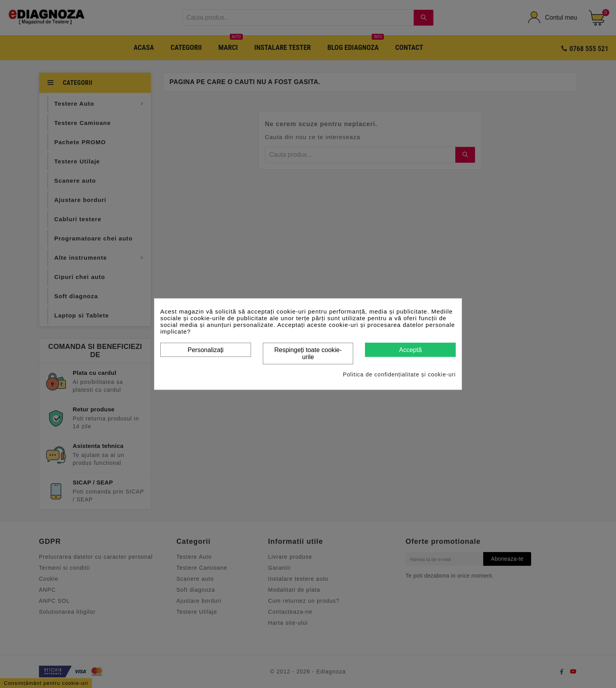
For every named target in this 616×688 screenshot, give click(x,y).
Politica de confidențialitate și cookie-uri (399, 374)
